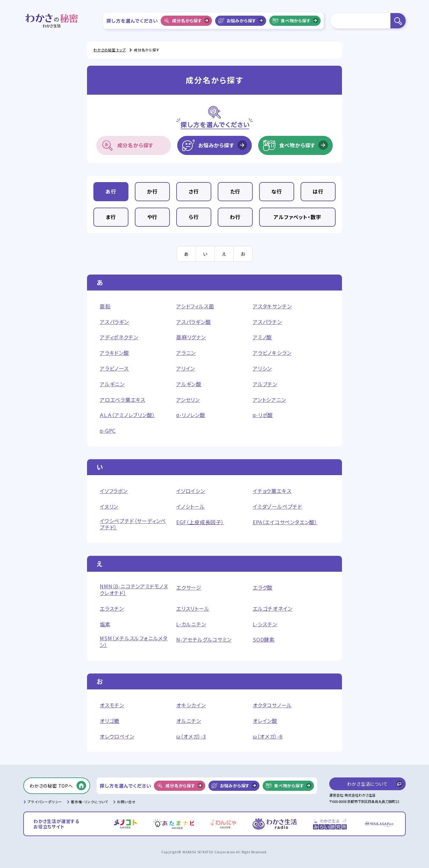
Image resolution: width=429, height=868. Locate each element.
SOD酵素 (264, 640)
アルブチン (265, 384)
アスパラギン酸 (194, 322)
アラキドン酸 (114, 353)
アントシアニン (269, 400)
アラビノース (114, 368)
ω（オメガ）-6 (268, 736)
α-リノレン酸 (191, 415)
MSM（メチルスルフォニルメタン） (134, 642)
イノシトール (191, 507)
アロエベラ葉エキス (123, 400)
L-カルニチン (191, 624)
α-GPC (108, 431)
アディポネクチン (119, 337)
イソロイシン (191, 491)
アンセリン (188, 400)
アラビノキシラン (272, 353)
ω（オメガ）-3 (191, 736)
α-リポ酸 (263, 415)
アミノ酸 (262, 337)
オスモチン (112, 705)
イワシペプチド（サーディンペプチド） (133, 524)
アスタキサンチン (272, 306)
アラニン (186, 353)
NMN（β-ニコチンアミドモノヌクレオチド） (134, 590)
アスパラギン (114, 322)
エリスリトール (193, 609)
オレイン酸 (265, 721)
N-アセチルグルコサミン (204, 640)
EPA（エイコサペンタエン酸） (285, 522)
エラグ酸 (263, 588)
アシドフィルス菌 (195, 306)
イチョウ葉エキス (272, 491)
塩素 (105, 624)
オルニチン (189, 721)
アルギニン (112, 384)
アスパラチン (267, 322)
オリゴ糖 (110, 721)
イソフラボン (114, 491)
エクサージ (189, 588)
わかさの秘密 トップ (110, 50)
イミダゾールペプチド (277, 507)
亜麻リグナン (191, 337)
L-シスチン (265, 624)
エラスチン (112, 609)
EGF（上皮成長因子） (200, 522)
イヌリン (109, 507)
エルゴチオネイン (273, 609)
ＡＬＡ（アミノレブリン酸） (127, 415)
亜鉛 (105, 306)
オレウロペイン (117, 736)
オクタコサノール (272, 705)
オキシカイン (191, 705)
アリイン (186, 368)
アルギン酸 (189, 384)
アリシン (262, 368)
